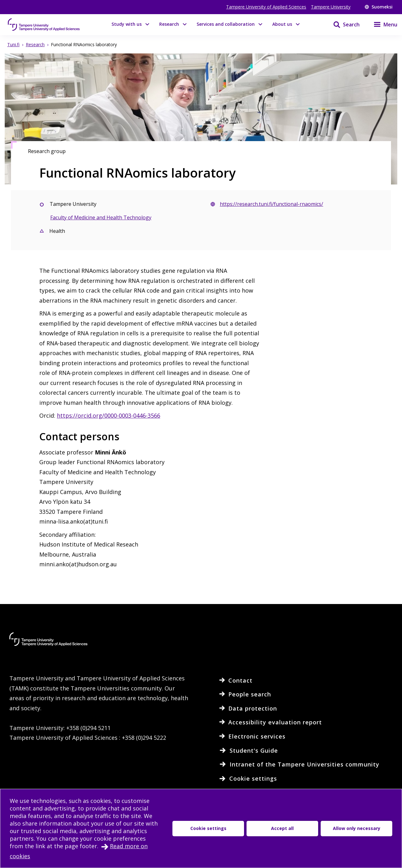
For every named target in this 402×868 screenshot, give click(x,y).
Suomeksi (379, 7)
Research (169, 24)
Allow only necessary (357, 828)
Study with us (127, 24)
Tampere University (331, 7)
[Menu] (382, 25)
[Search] (342, 25)
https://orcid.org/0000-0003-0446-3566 (109, 415)
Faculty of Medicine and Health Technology (101, 217)
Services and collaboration (226, 24)
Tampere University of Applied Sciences (266, 7)
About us (282, 24)
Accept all (282, 828)
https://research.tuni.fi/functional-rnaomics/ (272, 204)
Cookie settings (208, 828)
